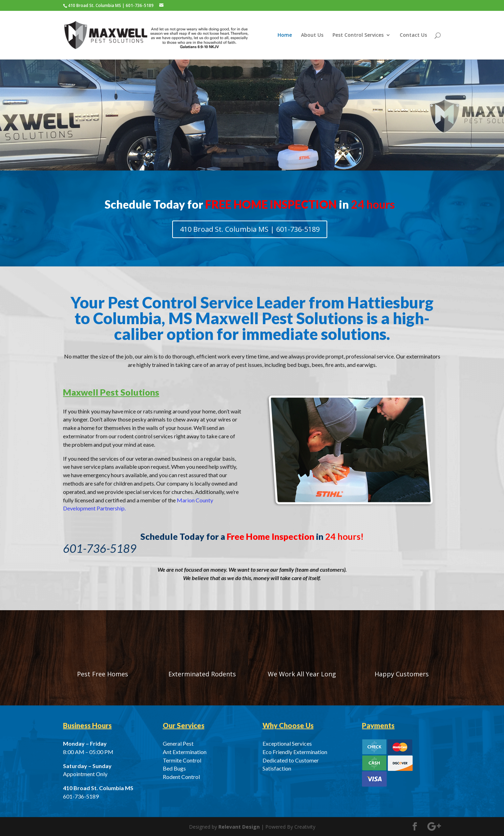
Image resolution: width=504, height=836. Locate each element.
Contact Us (413, 35)
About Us (312, 35)
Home (285, 35)
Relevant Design (239, 827)
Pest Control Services (358, 35)
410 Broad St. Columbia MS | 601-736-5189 (250, 229)
